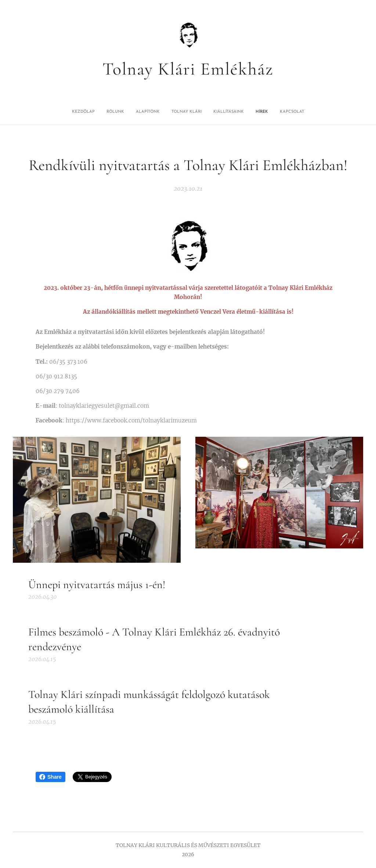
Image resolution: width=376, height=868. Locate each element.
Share (50, 777)
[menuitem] (156, 112)
